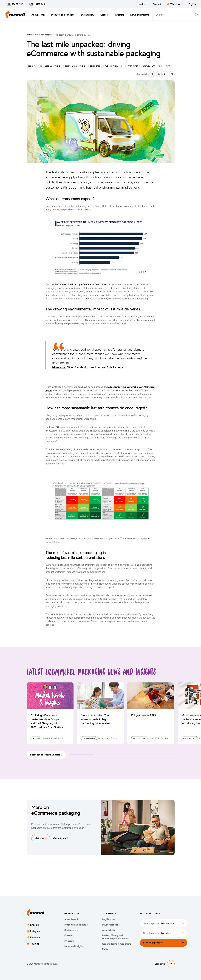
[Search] (196, 15)
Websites (175, 4)
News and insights (140, 15)
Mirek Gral (59, 367)
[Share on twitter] (159, 74)
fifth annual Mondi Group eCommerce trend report (81, 284)
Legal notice (108, 919)
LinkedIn (33, 925)
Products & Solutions (50, 66)
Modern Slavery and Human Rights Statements (116, 937)
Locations (142, 4)
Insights (32, 66)
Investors (119, 15)
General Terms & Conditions (117, 944)
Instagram (34, 931)
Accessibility (109, 930)
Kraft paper (133, 66)
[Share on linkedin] (165, 74)
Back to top (165, 964)
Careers (104, 15)
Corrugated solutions (75, 66)
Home (29, 35)
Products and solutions (63, 15)
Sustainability (87, 15)
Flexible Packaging (114, 66)
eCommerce (95, 66)
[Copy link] (172, 74)
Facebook (33, 937)
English (193, 4)
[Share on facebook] (152, 74)
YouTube (33, 944)
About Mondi (38, 15)
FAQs (105, 949)
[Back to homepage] (15, 15)
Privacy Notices (110, 925)
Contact (157, 4)
